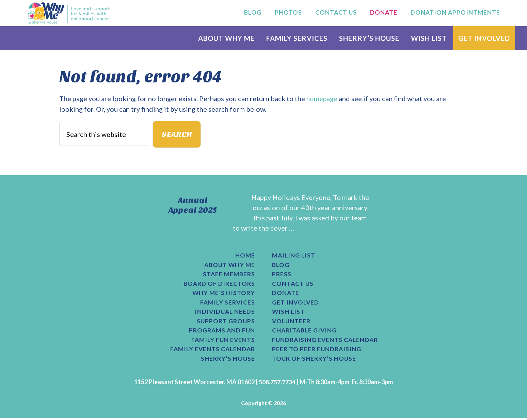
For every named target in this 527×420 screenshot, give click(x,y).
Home (245, 256)
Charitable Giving (305, 332)
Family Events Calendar (212, 351)
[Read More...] (232, 238)
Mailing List (294, 256)
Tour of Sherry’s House (314, 361)
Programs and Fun (221, 332)
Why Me (69, 13)
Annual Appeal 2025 (193, 205)
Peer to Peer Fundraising (317, 351)
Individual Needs (224, 313)
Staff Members (228, 275)
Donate (286, 294)
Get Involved (296, 304)
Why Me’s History (223, 294)
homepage (322, 98)
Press (282, 275)
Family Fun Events (222, 342)
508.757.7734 (277, 384)
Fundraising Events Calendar (326, 342)
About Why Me (229, 265)
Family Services (227, 304)
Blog (281, 265)
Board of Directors (219, 284)
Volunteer (291, 323)
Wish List (289, 313)
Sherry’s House (228, 361)
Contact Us (293, 284)
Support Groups (226, 323)
